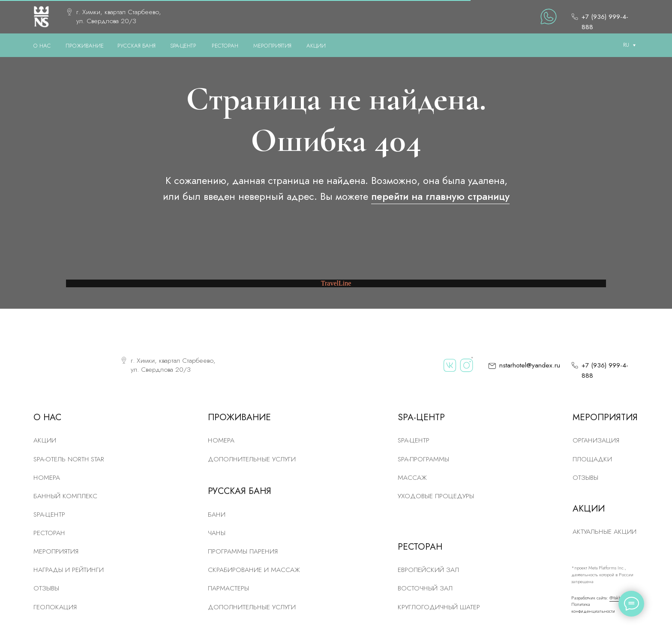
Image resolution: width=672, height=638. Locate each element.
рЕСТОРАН (49, 533)
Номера (221, 440)
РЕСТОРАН (225, 46)
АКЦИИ (316, 46)
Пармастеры (228, 588)
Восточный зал (425, 588)
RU (626, 45)
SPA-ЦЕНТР (183, 46)
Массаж (412, 477)
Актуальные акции (604, 531)
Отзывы (46, 588)
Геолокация (55, 607)
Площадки (592, 459)
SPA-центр (49, 514)
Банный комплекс (65, 496)
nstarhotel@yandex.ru (530, 365)
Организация (596, 440)
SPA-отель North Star (69, 459)
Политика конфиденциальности (593, 608)
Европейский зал (428, 570)
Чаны (217, 533)
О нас (42, 46)
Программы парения (243, 551)
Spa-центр (414, 440)
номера (47, 477)
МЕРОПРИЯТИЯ (272, 46)
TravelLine (336, 283)
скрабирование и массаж (254, 570)
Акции (45, 440)
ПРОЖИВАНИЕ (85, 46)
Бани (217, 514)
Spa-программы (423, 459)
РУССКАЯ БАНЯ (136, 46)
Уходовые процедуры (436, 496)
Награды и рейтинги (69, 570)
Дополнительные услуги (252, 459)
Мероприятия (56, 551)
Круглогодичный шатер (439, 607)
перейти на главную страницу (440, 196)
